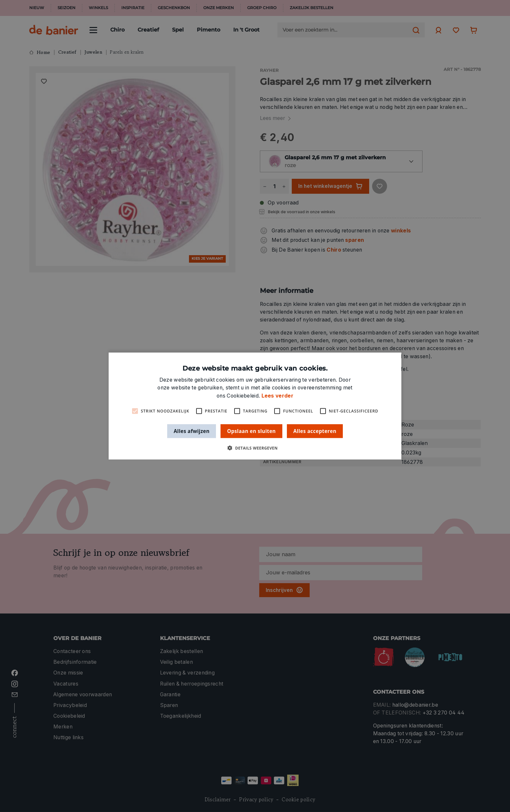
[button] (255, 448)
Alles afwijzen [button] (192, 431)
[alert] (255, 406)
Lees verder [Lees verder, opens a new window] (277, 395)
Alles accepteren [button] (315, 431)
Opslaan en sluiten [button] (251, 431)
